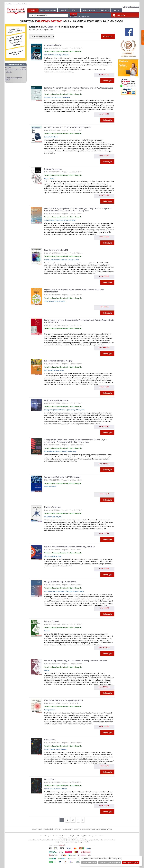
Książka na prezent (90, 10)
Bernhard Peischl (50, 487)
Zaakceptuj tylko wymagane (110, 862)
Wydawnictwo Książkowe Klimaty (71, 836)
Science (52, 27)
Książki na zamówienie (48, 10)
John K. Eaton (56, 97)
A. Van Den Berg (50, 220)
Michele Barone (50, 451)
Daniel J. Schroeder (51, 55)
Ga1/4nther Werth (51, 591)
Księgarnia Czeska (52, 836)
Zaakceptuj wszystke (131, 862)
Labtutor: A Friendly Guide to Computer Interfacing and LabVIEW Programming (79, 88)
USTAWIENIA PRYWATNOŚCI (102, 829)
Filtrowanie (108, 36)
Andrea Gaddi (61, 451)
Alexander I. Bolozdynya (53, 517)
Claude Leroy (71, 451)
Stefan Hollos (49, 301)
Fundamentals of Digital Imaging (58, 361)
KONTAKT (58, 829)
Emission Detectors (53, 507)
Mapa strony (89, 836)
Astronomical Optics (53, 45)
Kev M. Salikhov (61, 260)
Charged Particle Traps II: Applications (61, 582)
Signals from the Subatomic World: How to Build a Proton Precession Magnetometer (74, 291)
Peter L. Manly (49, 178)
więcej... (9, 72)
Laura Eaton (66, 97)
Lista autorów (99, 836)
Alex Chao (48, 556)
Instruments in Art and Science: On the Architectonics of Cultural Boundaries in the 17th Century (79, 321)
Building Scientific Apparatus (57, 400)
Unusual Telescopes (53, 169)
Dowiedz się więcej (89, 862)
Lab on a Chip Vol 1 (52, 621)
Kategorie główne (16, 64)
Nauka (9, 68)
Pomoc (117, 10)
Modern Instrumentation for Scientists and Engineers (68, 127)
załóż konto (135, 7)
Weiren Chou (56, 556)
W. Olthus (60, 220)
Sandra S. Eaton (73, 260)
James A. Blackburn (51, 137)
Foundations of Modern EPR (56, 250)
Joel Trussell (49, 370)
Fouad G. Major (78, 591)
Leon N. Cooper (50, 749)
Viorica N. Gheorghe (65, 591)
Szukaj (33, 10)
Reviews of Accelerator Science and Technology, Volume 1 (70, 547)
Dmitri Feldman (61, 749)
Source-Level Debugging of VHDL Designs (62, 477)
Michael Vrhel (59, 370)
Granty (75, 10)
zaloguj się (126, 7)
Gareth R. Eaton (50, 260)
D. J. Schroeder (64, 55)
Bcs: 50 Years (50, 740)
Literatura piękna (13, 70)
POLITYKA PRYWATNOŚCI (82, 829)
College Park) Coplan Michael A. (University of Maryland (64, 410)
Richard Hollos (60, 301)
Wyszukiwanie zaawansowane (79, 17)
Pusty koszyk (121, 15)
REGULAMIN (67, 829)
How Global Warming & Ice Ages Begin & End (63, 700)
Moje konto (105, 10)
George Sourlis (50, 710)
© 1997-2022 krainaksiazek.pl (43, 829)
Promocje (63, 10)
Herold (47, 631)
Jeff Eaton (48, 97)
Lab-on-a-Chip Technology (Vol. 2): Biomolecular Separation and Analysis (76, 661)
